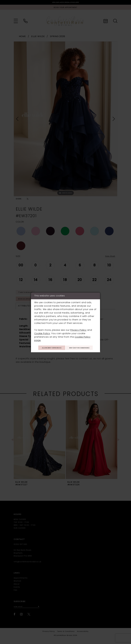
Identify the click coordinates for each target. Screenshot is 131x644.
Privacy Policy (78, 326)
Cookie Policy (42, 329)
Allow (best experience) (66, 344)
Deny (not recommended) (66, 352)
